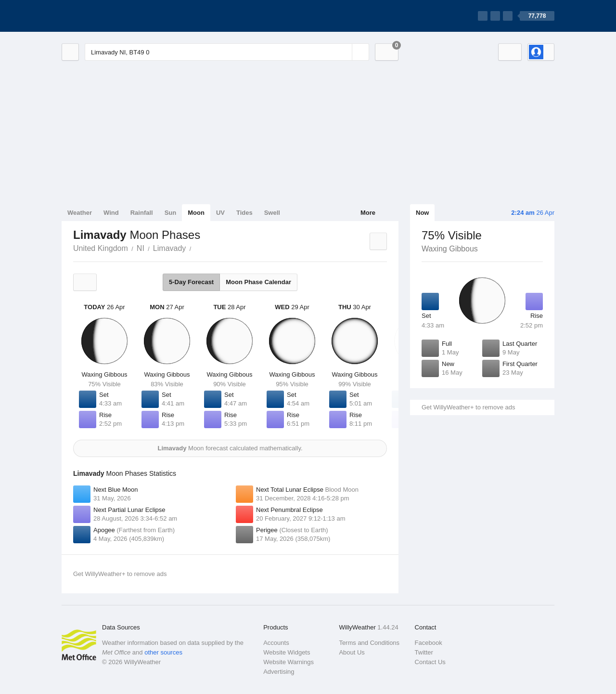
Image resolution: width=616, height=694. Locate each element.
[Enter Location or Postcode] (227, 52)
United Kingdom (101, 248)
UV (220, 213)
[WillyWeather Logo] (107, 16)
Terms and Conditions (369, 643)
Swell (272, 213)
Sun (171, 213)
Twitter (424, 652)
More (368, 213)
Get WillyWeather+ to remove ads (468, 407)
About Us (352, 652)
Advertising (279, 672)
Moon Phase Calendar (258, 282)
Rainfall (142, 213)
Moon (196, 213)
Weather (80, 213)
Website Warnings (289, 662)
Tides (244, 213)
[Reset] (344, 52)
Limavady (169, 248)
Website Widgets (287, 652)
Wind (111, 213)
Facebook (429, 643)
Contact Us (430, 662)
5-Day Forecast (191, 282)
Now (422, 213)
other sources (163, 652)
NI (141, 248)
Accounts (276, 643)
